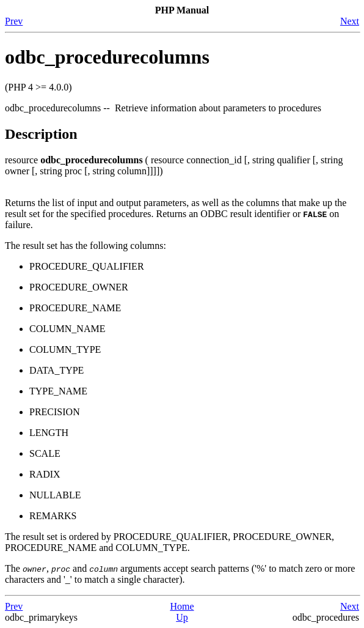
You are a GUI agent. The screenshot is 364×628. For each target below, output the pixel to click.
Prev (14, 21)
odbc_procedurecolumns (107, 57)
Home (182, 606)
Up (182, 617)
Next (350, 21)
